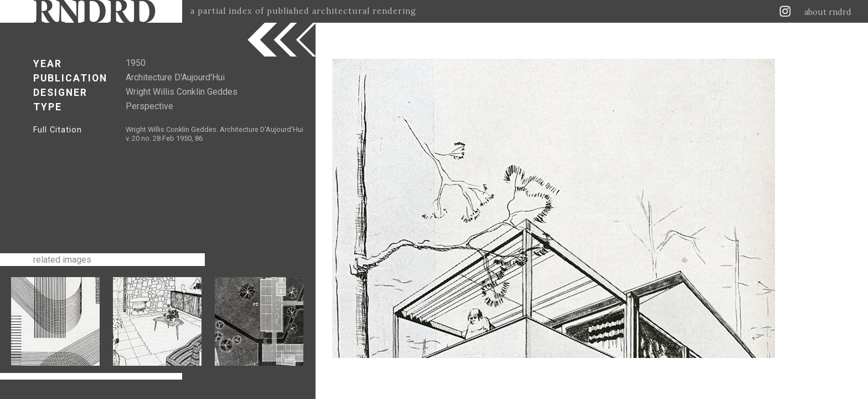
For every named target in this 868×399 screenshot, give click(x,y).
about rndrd (828, 12)
